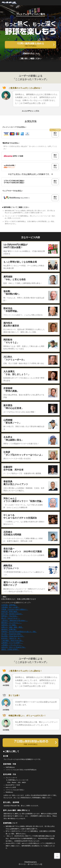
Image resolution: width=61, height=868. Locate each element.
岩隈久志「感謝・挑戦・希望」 (12, 627)
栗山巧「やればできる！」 (11, 618)
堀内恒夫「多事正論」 (9, 629)
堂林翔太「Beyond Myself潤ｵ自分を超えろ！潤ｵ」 (19, 632)
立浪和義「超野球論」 (9, 605)
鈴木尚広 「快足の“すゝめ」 (11, 638)
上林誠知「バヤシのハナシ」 (12, 645)
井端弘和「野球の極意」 (10, 612)
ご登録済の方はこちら (30, 53)
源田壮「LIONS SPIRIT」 (10, 649)
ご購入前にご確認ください (30, 58)
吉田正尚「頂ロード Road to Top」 (14, 647)
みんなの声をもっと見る (31, 111)
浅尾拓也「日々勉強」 (9, 625)
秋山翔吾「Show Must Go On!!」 (13, 636)
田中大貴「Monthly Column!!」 (12, 614)
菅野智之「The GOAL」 (10, 616)
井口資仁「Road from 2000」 (12, 634)
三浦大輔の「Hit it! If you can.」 (12, 641)
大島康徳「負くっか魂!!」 (10, 607)
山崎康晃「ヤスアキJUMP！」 (12, 643)
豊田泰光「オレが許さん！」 (12, 623)
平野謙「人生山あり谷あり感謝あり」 (15, 609)
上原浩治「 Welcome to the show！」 (15, 621)
